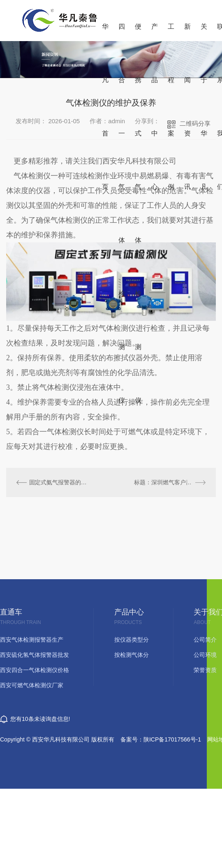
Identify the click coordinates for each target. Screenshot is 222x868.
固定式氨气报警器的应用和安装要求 (59, 482)
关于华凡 (204, 32)
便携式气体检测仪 (138, 32)
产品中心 (155, 32)
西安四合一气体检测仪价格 (35, 670)
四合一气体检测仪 (122, 32)
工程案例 (171, 32)
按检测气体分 (132, 655)
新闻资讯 (187, 32)
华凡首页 (105, 32)
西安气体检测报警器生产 (32, 640)
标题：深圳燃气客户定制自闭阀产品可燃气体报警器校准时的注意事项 (170, 482)
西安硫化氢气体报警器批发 (35, 655)
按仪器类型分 (132, 640)
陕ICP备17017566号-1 (172, 739)
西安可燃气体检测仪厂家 (32, 685)
